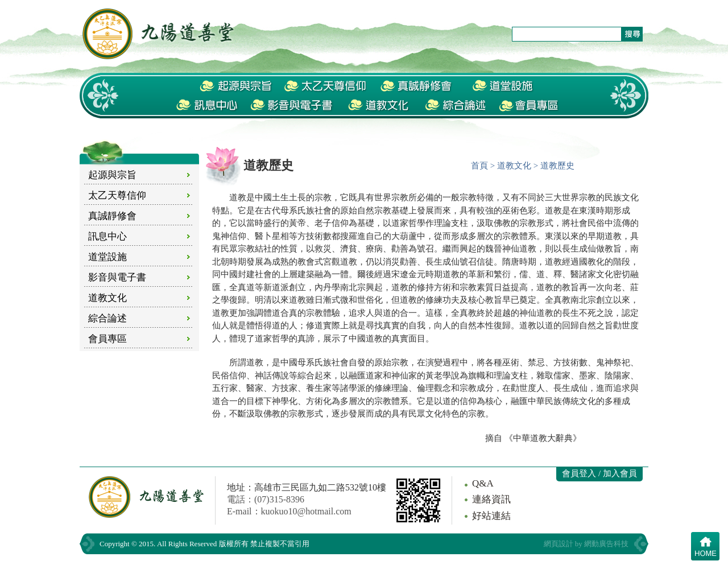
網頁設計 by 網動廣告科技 (586, 544)
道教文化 (107, 298)
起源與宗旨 (112, 175)
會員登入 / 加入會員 (599, 473)
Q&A (483, 483)
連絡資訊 (491, 499)
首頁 (479, 166)
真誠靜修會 (112, 216)
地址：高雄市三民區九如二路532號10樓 (307, 487)
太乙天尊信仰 (117, 195)
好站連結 (491, 516)
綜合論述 (107, 318)
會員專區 (107, 339)
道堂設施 (107, 257)
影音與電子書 (117, 277)
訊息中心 (107, 236)
